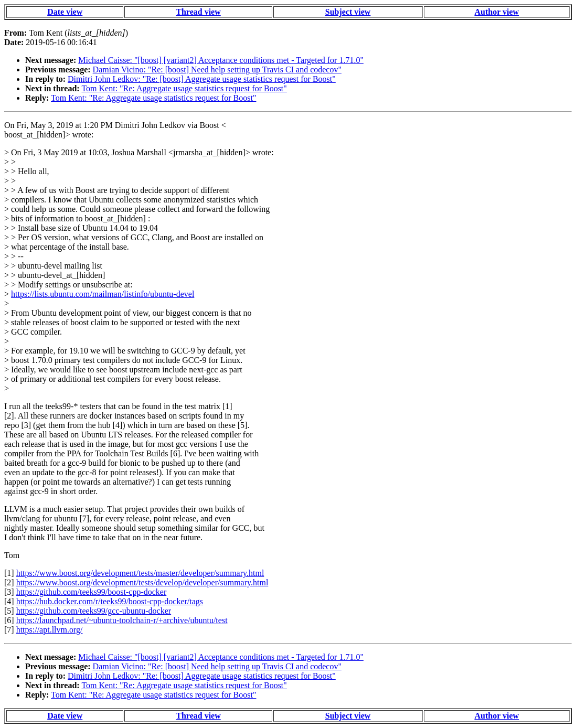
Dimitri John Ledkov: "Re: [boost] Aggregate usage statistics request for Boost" (202, 79)
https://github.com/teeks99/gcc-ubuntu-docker (94, 611)
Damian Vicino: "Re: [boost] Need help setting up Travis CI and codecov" (217, 69)
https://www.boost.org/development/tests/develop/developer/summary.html (142, 582)
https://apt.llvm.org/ (50, 630)
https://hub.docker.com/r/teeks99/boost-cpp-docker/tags (110, 601)
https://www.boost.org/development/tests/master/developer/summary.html (140, 573)
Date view (65, 12)
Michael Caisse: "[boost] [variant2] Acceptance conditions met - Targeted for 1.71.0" (221, 60)
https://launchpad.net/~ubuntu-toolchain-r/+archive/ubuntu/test (122, 620)
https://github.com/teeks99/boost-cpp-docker (92, 592)
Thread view (198, 12)
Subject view (348, 12)
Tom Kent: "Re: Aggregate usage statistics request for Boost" (184, 88)
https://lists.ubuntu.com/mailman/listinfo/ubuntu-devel (103, 294)
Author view (497, 12)
